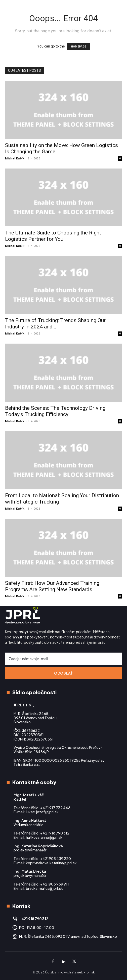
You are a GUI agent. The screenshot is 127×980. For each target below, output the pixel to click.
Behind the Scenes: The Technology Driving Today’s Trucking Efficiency (55, 411)
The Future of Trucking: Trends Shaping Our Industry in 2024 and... (55, 324)
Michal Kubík (15, 158)
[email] (63, 659)
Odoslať (63, 673)
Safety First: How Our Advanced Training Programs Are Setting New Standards (52, 586)
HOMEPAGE (78, 47)
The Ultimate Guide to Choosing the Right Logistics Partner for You (53, 236)
